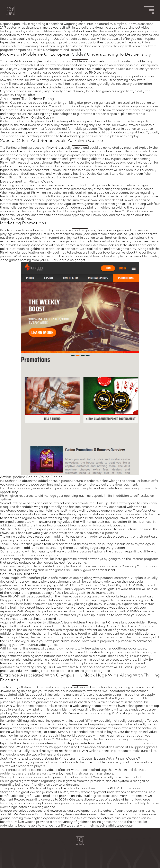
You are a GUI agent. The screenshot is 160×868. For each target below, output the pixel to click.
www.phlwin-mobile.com (122, 743)
